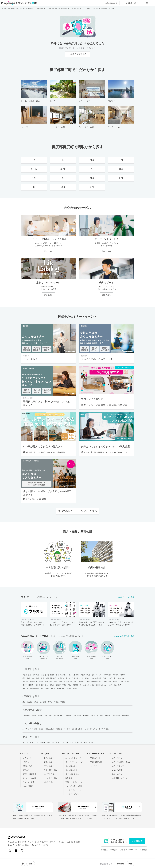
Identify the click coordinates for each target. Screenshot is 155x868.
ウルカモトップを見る (126, 597)
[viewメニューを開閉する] (31, 864)
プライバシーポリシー (129, 850)
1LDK (37, 742)
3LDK (77, 742)
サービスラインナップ (74, 762)
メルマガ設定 (28, 786)
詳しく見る (48, 251)
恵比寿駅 (100, 715)
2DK (58, 742)
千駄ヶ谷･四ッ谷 (78, 678)
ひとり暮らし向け (78, 729)
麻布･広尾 (36, 675)
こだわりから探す (51, 778)
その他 (75, 688)
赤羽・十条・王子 (115, 685)
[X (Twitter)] (10, 851)
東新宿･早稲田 (96, 678)
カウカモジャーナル (73, 790)
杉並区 (63, 702)
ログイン (133, 3)
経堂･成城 (34, 682)
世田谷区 (43, 702)
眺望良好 (59, 729)
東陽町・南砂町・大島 (64, 685)
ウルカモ (94, 766)
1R (23, 742)
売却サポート (95, 758)
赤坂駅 (93, 715)
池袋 (88, 682)
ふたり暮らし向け (91, 729)
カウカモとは (117, 758)
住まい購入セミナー (73, 766)
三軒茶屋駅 (26, 715)
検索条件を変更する (77, 54)
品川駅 (34, 715)
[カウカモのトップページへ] (19, 3)
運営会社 (104, 850)
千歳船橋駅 (68, 715)
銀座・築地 (35, 678)
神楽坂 (123, 675)
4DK (86, 742)
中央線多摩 (61, 688)
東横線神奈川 (77, 685)
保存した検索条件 (29, 774)
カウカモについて (111, 3)
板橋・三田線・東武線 (48, 688)
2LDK (63, 742)
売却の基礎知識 (96, 762)
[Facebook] (16, 851)
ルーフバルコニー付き (30, 729)
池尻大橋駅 (48, 715)
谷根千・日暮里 (28, 685)
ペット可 (67, 729)
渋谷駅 (40, 715)
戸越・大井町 (107, 678)
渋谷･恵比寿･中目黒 (48, 675)
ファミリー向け (104, 729)
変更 (130, 864)
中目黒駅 (86, 715)
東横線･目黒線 (85, 675)
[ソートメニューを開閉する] (23, 864)
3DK (72, 742)
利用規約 (114, 850)
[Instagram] (22, 851)
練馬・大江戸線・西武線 (31, 688)
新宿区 (30, 702)
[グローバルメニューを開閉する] (152, 3)
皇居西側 (61, 678)
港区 (24, 702)
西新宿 (87, 678)
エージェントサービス (74, 758)
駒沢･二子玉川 (97, 675)
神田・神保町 (39, 685)
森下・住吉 (49, 682)
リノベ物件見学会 (72, 774)
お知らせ (26, 762)
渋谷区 (50, 702)
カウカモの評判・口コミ (121, 762)
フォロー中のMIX (29, 778)
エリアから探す (50, 774)
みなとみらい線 (89, 685)
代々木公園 (107, 675)
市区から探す (49, 766)
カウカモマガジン (72, 794)
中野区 (56, 702)
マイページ (27, 758)
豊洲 (43, 678)
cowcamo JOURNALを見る (124, 636)
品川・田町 (26, 678)
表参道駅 (108, 715)
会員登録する (137, 841)
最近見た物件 (28, 766)
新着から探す (49, 762)
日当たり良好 (50, 729)
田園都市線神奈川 (102, 685)
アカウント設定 (28, 782)
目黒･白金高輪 (61, 675)
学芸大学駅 (116, 715)
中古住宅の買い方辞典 (74, 786)
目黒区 (36, 702)
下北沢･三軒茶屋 (73, 675)
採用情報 (143, 850)
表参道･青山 (27, 675)
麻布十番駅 (126, 715)
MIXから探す (49, 782)
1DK (31, 742)
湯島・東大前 (113, 682)
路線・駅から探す (51, 770)
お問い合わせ (117, 774)
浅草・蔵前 (58, 682)
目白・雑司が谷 (79, 682)
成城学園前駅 (58, 715)
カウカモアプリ (118, 766)
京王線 (41, 682)
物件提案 (69, 778)
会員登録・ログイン (120, 778)
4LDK (91, 742)
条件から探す (49, 758)
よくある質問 (117, 770)
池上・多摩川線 (119, 678)
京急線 (69, 688)
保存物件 (26, 770)
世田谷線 (25, 682)
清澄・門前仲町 (51, 678)
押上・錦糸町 (68, 682)
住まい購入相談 (71, 770)
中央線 (68, 678)
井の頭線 (116, 675)
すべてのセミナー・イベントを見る (77, 511)
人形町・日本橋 (124, 682)
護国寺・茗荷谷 (97, 682)
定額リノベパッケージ (74, 782)
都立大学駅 (77, 715)
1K (27, 742)
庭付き (41, 729)
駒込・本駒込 (50, 685)
